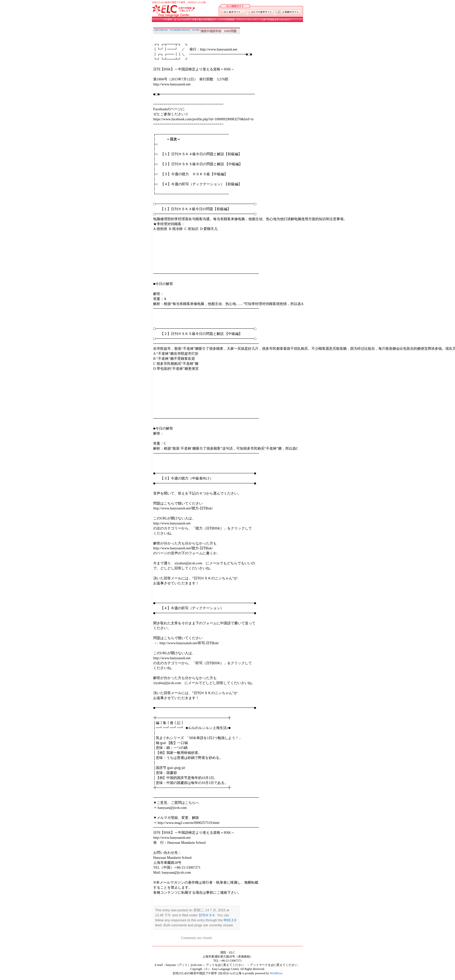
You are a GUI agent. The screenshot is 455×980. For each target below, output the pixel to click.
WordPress (276, 973)
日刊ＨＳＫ (207, 915)
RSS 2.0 (230, 920)
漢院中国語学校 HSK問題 (166, 30)
